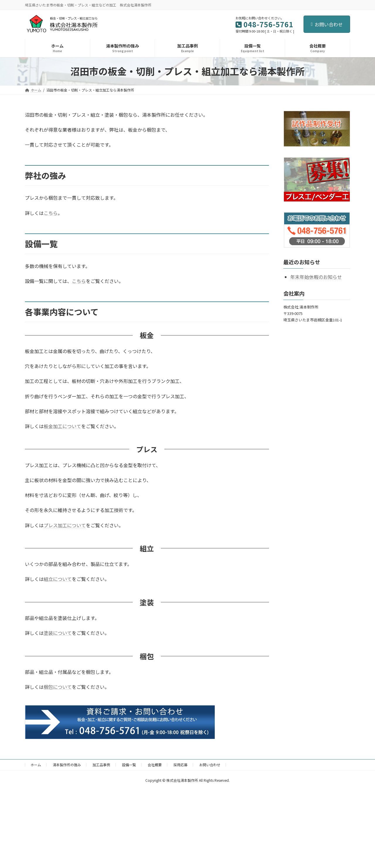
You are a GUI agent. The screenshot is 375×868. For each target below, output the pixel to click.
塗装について (58, 633)
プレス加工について (65, 525)
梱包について (58, 687)
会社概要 (155, 765)
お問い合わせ (327, 24)
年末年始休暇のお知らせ (316, 277)
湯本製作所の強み (67, 765)
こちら (51, 213)
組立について (58, 579)
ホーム (36, 765)
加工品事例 (101, 765)
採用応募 (180, 765)
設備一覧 (129, 765)
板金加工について (62, 426)
